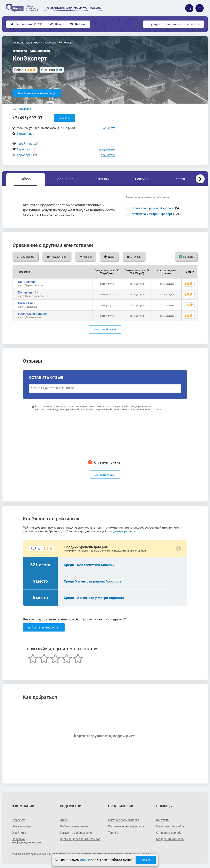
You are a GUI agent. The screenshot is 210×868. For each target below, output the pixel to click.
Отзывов (50, 70)
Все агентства (26, 24)
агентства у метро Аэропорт (152, 214)
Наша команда (22, 826)
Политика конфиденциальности (26, 841)
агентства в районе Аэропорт (153, 208)
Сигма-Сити (27, 303)
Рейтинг (142, 179)
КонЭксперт (27, 282)
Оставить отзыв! (105, 475)
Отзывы (78, 24)
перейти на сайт (28, 144)
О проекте (18, 820)
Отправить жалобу (169, 833)
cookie (85, 860)
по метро (194, 24)
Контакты (163, 820)
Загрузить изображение (76, 833)
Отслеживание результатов (127, 826)
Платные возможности (124, 820)
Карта (180, 179)
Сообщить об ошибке (171, 826)
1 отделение (25, 134)
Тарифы (113, 833)
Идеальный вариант (33, 314)
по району (173, 24)
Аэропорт (23, 149)
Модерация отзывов (170, 839)
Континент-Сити (30, 292)
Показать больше (105, 329)
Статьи (65, 820)
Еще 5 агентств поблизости (37, 93)
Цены (56, 24)
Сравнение (64, 179)
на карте (109, 128)
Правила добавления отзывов (80, 839)
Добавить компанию (74, 826)
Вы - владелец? (22, 109)
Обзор (26, 179)
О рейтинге (19, 833)
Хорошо (146, 860)
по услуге (154, 24)
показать (64, 118)
